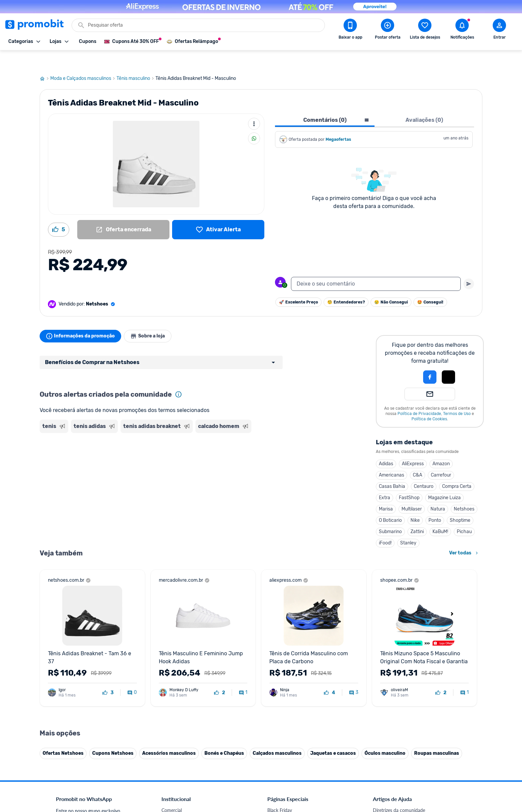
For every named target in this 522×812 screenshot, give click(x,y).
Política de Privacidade (419, 396)
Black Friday (280, 655)
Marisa (386, 491)
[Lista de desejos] (218, 212)
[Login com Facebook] (430, 359)
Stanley (408, 525)
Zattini (417, 514)
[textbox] (376, 266)
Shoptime (460, 503)
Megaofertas (339, 122)
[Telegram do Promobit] (457, 766)
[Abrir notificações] (462, 30)
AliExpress (413, 446)
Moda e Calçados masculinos (83, 61)
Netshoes (464, 491)
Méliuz (168, 743)
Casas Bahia (392, 469)
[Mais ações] (254, 106)
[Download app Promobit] (350, 30)
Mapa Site (172, 695)
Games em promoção (289, 679)
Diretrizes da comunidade (399, 655)
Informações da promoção (82, 318)
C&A (417, 457)
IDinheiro (171, 727)
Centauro (424, 469)
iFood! (385, 525)
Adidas (386, 446)
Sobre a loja (153, 318)
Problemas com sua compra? (402, 679)
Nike (415, 503)
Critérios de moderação (397, 663)
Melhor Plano (175, 735)
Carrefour (441, 457)
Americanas (391, 457)
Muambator (174, 759)
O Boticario (390, 503)
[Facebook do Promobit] (382, 766)
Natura (438, 491)
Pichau (464, 514)
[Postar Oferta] (388, 30)
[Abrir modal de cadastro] (499, 30)
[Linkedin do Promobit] (438, 766)
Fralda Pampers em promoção (298, 695)
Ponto (435, 503)
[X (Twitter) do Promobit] (401, 766)
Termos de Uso (457, 396)
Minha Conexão (178, 751)
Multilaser (412, 491)
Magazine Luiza (444, 480)
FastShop (409, 480)
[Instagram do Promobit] (419, 766)
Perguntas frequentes (395, 671)
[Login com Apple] (448, 359)
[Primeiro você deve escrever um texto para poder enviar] (469, 266)
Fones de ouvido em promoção (299, 671)
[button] (407, 359)
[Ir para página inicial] (45, 61)
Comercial (172, 655)
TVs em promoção (286, 703)
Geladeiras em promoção (293, 687)
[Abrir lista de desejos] (425, 30)
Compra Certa (457, 469)
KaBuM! (440, 514)
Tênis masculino (136, 61)
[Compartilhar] (254, 121)
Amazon (441, 446)
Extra (385, 480)
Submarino (390, 514)
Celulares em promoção (291, 663)
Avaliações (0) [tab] (424, 102)
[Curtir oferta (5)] (59, 212)
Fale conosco (175, 663)
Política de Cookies (429, 401)
